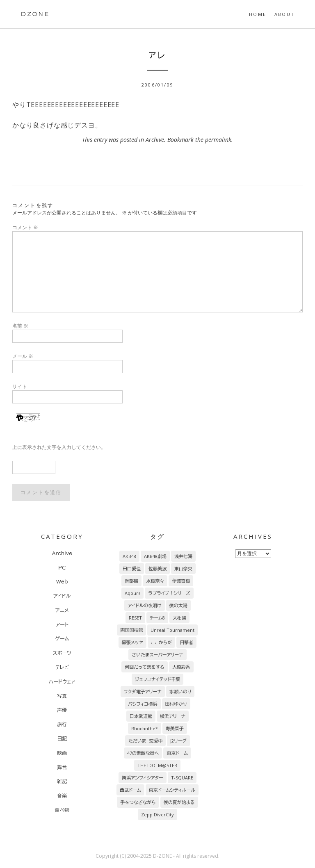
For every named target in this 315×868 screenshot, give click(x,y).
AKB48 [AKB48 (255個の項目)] (129, 556)
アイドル (62, 596)
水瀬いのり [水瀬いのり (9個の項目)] (180, 691)
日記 (62, 738)
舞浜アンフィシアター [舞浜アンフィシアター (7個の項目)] (143, 778)
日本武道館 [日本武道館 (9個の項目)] (141, 716)
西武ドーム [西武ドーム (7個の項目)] (130, 790)
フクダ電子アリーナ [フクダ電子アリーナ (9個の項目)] (143, 691)
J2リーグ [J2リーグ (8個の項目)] (178, 741)
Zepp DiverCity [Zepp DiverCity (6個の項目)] (157, 814)
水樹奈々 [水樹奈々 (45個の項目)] (155, 581)
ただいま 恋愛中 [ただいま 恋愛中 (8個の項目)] (145, 741)
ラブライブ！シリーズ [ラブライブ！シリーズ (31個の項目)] (169, 593)
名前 (20, 326)
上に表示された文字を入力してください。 (59, 447)
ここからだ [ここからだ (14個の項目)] (162, 642)
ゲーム (62, 638)
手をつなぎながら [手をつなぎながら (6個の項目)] (138, 802)
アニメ (62, 610)
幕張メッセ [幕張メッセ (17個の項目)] (132, 642)
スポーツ (62, 653)
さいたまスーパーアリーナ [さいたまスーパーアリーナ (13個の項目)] (157, 655)
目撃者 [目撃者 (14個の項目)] (186, 642)
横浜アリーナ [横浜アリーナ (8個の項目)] (173, 716)
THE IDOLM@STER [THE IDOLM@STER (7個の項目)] (157, 765)
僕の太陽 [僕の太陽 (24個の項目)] (178, 605)
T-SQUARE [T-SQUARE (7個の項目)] (182, 778)
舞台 (62, 767)
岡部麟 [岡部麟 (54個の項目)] (131, 581)
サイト (20, 386)
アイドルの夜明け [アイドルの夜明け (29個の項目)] (144, 605)
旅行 (62, 724)
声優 (62, 710)
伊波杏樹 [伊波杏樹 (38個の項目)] (181, 581)
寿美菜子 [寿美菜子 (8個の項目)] (175, 728)
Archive (155, 140)
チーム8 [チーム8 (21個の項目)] (157, 618)
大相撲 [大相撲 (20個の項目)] (179, 618)
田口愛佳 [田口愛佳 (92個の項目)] (132, 568)
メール (23, 356)
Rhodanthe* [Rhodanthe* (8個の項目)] (145, 728)
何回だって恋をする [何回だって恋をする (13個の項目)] (144, 667)
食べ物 (62, 810)
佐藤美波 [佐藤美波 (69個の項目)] (157, 568)
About (284, 14)
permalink (218, 140)
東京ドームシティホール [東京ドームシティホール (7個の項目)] (172, 790)
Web (62, 581)
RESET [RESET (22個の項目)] (135, 618)
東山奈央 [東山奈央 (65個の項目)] (183, 568)
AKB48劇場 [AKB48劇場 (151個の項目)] (155, 556)
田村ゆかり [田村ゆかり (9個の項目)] (176, 704)
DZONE (35, 14)
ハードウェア (62, 681)
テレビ (62, 667)
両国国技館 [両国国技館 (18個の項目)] (131, 630)
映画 (62, 753)
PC (62, 567)
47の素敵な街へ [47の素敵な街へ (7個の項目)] (143, 753)
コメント (25, 227)
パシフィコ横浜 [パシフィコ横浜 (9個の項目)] (143, 704)
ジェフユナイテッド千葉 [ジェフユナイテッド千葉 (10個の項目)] (157, 679)
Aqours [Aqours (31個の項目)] (132, 593)
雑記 (62, 781)
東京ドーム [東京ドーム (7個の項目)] (177, 753)
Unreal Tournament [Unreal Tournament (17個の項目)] (172, 630)
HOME (258, 14)
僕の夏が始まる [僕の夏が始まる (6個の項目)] (179, 802)
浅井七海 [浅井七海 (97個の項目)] (183, 556)
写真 (62, 696)
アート (62, 624)
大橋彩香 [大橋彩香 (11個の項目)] (181, 667)
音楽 (62, 795)
